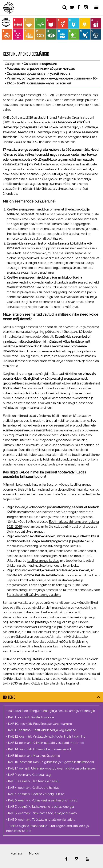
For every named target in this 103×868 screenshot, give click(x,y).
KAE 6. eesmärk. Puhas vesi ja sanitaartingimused (43, 800)
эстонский (64, 83)
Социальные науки (40, 83)
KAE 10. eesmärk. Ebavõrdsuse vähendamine (40, 724)
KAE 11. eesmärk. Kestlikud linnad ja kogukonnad (42, 730)
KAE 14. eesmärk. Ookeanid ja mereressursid (39, 749)
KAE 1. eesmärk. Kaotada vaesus (31, 717)
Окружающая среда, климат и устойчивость (38, 74)
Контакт (16, 853)
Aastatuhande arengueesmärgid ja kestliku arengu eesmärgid (51, 711)
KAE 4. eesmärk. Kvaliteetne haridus (34, 788)
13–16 (11, 83)
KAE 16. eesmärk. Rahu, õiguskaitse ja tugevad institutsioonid (51, 762)
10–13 (21, 83)
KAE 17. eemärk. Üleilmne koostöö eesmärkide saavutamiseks (52, 768)
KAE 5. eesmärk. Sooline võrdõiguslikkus (36, 794)
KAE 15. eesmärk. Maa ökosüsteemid (34, 756)
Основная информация (40, 64)
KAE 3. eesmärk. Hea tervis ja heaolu (34, 781)
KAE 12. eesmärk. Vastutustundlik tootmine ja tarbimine (47, 737)
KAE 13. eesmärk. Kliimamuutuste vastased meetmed (46, 743)
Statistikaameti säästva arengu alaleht (34, 595)
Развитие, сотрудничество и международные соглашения (49, 78)
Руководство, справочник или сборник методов (41, 69)
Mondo (34, 853)
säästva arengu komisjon (24, 590)
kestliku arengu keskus (43, 561)
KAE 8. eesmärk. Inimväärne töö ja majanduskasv (43, 813)
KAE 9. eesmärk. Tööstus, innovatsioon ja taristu (42, 820)
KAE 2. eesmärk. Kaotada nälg (29, 775)
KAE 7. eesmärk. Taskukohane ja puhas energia (41, 807)
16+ (95, 78)
